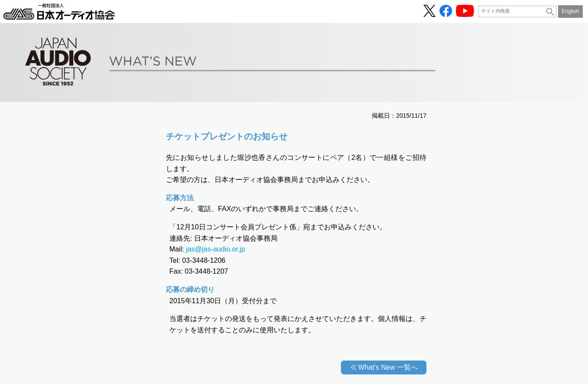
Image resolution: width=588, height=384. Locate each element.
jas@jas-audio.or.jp (215, 249)
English (570, 11)
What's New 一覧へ (388, 367)
